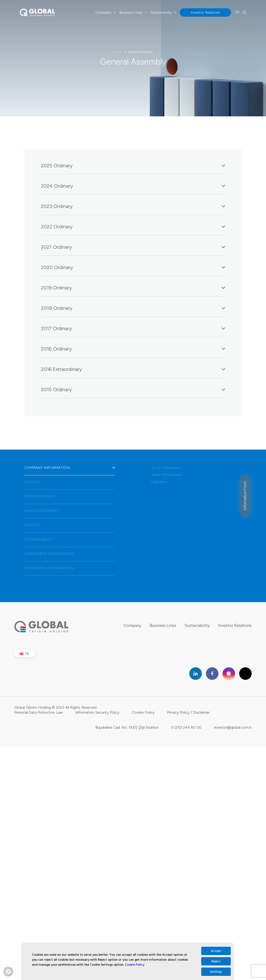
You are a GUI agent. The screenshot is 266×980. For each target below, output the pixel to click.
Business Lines (133, 12)
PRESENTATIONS (70, 496)
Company (106, 12)
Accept (216, 951)
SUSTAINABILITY (70, 539)
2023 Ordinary (133, 206)
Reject (216, 961)
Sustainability (163, 12)
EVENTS (70, 525)
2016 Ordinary (133, 349)
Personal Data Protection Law (39, 721)
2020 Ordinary (133, 267)
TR (237, 12)
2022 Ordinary (133, 227)
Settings (216, 972)
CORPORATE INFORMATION (70, 568)
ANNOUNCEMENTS (70, 511)
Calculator (159, 482)
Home (117, 52)
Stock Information (166, 468)
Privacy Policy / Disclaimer (188, 721)
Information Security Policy (97, 721)
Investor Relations (235, 625)
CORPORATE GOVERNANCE (70, 554)
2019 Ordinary (133, 288)
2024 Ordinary (133, 186)
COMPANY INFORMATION (70, 468)
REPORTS (70, 482)
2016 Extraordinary (133, 369)
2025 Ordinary (133, 165)
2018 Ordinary (133, 308)
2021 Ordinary (133, 247)
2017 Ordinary (133, 328)
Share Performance (167, 475)
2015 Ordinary (133, 389)
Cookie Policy (135, 965)
